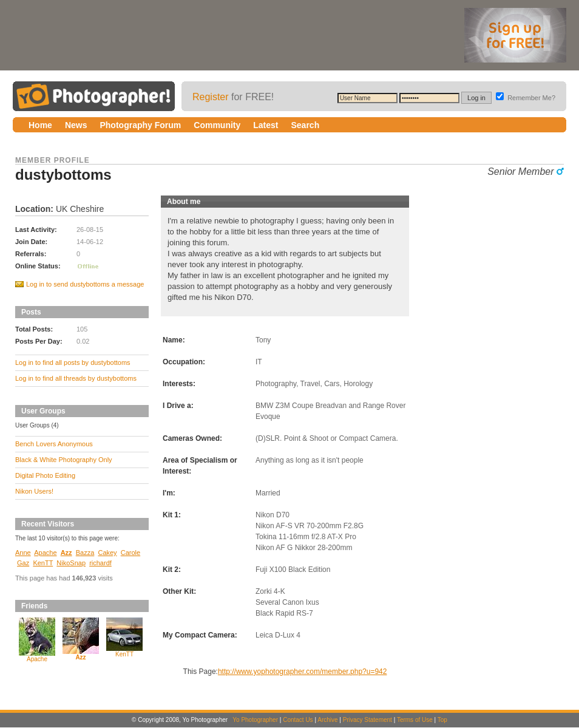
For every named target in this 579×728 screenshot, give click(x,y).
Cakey (107, 553)
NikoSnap (71, 563)
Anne (23, 553)
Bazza (85, 553)
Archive (327, 720)
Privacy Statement (367, 720)
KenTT (43, 563)
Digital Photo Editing (45, 475)
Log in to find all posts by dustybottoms (73, 362)
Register (211, 97)
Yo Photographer (255, 720)
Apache (45, 553)
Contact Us (298, 720)
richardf (100, 563)
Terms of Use (415, 720)
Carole (130, 553)
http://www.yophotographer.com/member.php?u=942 (303, 672)
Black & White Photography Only (64, 460)
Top (442, 720)
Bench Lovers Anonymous (54, 444)
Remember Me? (526, 98)
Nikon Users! (34, 491)
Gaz (23, 563)
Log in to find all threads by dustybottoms (76, 378)
